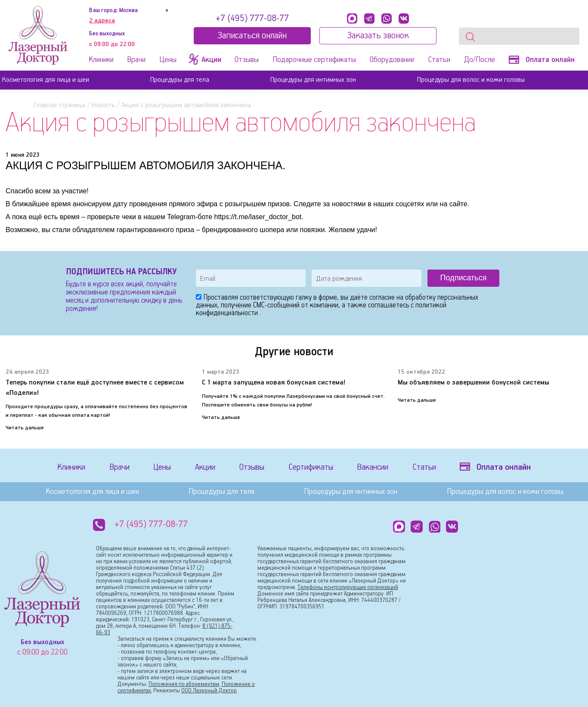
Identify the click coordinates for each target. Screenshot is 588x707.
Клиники (101, 60)
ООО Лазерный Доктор (209, 691)
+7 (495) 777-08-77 (252, 19)
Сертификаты (311, 467)
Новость (103, 105)
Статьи (439, 60)
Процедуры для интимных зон (313, 80)
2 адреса (102, 21)
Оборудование (392, 60)
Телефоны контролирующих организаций (348, 588)
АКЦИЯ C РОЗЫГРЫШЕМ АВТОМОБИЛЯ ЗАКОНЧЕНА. (145, 165)
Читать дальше (25, 428)
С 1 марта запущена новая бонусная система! (274, 383)
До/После (480, 60)
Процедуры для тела (180, 80)
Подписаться (464, 278)
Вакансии (373, 467)
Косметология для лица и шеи (46, 80)
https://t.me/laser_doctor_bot (258, 217)
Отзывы (247, 60)
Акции (205, 467)
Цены (168, 60)
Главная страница (59, 105)
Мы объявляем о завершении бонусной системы (473, 383)
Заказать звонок (378, 36)
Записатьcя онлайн (252, 36)
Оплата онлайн (542, 60)
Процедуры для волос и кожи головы (471, 80)
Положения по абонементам (184, 684)
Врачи (136, 60)
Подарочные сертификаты (314, 60)
